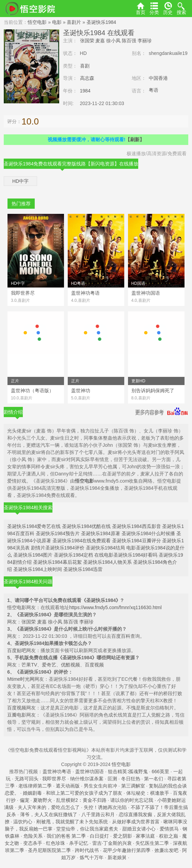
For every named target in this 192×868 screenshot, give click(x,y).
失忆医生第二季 (152, 843)
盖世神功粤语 (57, 771)
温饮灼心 (23, 822)
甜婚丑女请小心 (139, 829)
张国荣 (87, 41)
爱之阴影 (123, 836)
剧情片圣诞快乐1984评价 (58, 548)
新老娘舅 (117, 857)
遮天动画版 (68, 786)
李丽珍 (145, 41)
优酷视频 (70, 665)
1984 (85, 91)
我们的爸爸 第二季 (66, 836)
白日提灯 (99, 836)
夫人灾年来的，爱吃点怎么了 (49, 807)
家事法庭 (145, 836)
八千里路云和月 (98, 814)
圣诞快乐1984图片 (33, 555)
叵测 (112, 779)
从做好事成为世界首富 (136, 822)
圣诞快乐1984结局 (105, 548)
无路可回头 (27, 779)
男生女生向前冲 (100, 786)
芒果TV (29, 665)
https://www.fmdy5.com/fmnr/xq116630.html (115, 607)
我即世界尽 (54, 779)
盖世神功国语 (90, 771)
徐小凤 (113, 41)
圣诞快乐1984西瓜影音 (136, 526)
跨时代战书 (87, 850)
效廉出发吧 (166, 850)
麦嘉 (100, 41)
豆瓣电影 (17, 715)
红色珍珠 (55, 843)
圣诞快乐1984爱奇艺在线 (34, 526)
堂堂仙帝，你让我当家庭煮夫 (87, 829)
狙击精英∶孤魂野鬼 (128, 771)
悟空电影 (37, 22)
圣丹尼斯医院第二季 (49, 850)
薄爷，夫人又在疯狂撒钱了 (49, 814)
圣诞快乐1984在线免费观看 (82, 541)
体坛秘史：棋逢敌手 (148, 793)
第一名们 (154, 779)
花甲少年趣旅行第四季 (127, 850)
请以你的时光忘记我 (132, 800)
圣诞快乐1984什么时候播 (148, 533)
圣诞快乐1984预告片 (58, 533)
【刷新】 (135, 139)
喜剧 (85, 66)
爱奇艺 (49, 665)
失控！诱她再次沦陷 (105, 807)
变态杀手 (33, 843)
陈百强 (129, 41)
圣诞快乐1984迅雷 (83, 569)
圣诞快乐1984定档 (73, 555)
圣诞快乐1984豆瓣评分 (136, 541)
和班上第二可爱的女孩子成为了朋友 (84, 793)
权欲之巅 (169, 836)
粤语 (154, 90)
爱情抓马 (169, 829)
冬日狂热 (131, 779)
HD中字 (20, 181)
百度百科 (121, 636)
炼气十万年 (92, 857)
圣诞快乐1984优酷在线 (86, 526)
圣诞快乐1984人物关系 (107, 562)
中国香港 (158, 78)
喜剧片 (74, 22)
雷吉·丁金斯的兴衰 (112, 843)
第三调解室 (133, 786)
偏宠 (25, 800)
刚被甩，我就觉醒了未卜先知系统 (72, 822)
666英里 (160, 771)
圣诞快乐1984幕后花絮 (57, 562)
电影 (57, 22)
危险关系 (33, 836)
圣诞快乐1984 (101, 22)
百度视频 (94, 665)
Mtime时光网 (21, 679)
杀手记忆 (79, 843)
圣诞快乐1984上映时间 (38, 569)
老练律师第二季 (35, 786)
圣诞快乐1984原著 (101, 533)
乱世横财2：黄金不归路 (81, 800)
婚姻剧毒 (32, 793)
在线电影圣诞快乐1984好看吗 (126, 555)
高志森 (87, 78)
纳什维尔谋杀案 (87, 779)
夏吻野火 (43, 800)
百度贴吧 (17, 650)
